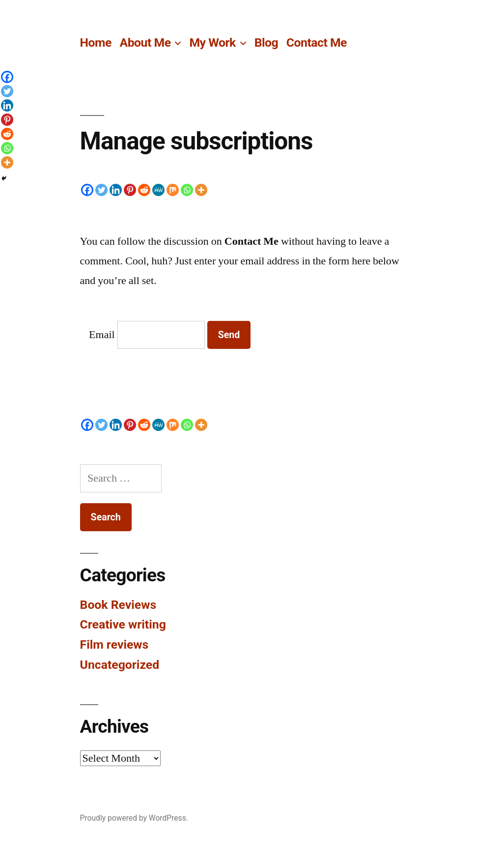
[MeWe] (158, 190)
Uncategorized (120, 665)
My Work (212, 43)
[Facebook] (87, 190)
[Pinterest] (130, 190)
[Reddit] (144, 190)
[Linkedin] (116, 190)
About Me (145, 43)
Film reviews (114, 644)
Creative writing (123, 624)
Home (96, 43)
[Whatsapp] (187, 190)
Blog (266, 43)
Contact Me (317, 43)
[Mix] (173, 190)
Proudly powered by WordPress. (134, 818)
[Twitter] (101, 190)
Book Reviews (118, 605)
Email (102, 335)
